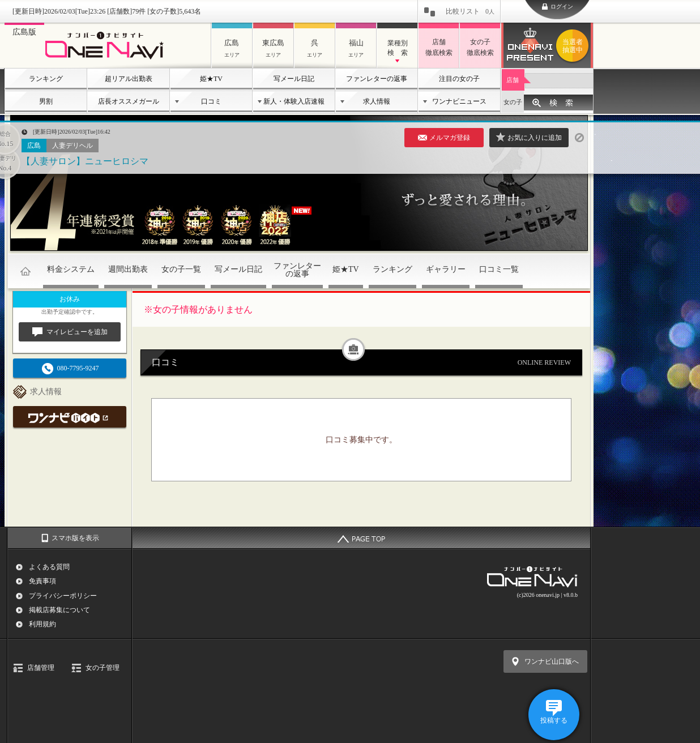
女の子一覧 (181, 269)
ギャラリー (446, 269)
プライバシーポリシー (63, 596)
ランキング (46, 79)
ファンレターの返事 (377, 79)
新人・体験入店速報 (294, 101)
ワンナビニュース (459, 101)
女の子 (513, 102)
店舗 (513, 80)
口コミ (211, 101)
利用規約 (42, 624)
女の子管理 (103, 668)
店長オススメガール (129, 101)
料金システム (71, 269)
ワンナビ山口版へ (552, 661)
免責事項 (42, 581)
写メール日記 (294, 79)
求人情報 (377, 101)
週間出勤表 (128, 269)
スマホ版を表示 (75, 538)
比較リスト (470, 11)
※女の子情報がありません (198, 309)
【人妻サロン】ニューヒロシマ (85, 161)
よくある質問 (49, 567)
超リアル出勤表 (129, 79)
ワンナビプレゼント (574, 46)
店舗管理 (41, 668)
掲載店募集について (59, 610)
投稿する (554, 720)
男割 (46, 101)
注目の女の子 (459, 79)
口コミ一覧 (499, 269)
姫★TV (211, 79)
